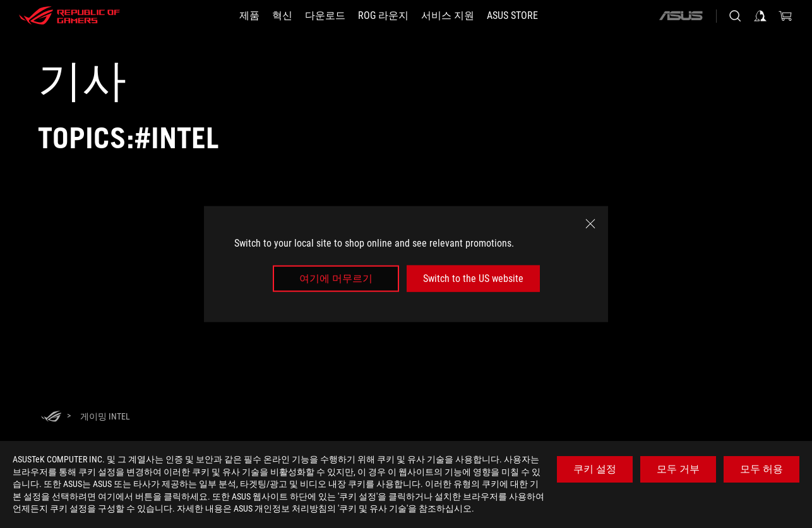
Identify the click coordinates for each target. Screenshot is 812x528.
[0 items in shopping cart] (785, 16)
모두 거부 (678, 469)
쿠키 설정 (595, 469)
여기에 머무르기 (336, 279)
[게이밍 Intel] (105, 416)
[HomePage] (51, 417)
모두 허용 (761, 469)
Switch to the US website (473, 279)
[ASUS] (681, 16)
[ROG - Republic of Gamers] (69, 16)
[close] (590, 223)
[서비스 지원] (448, 16)
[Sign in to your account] (760, 16)
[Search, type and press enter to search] (735, 16)
